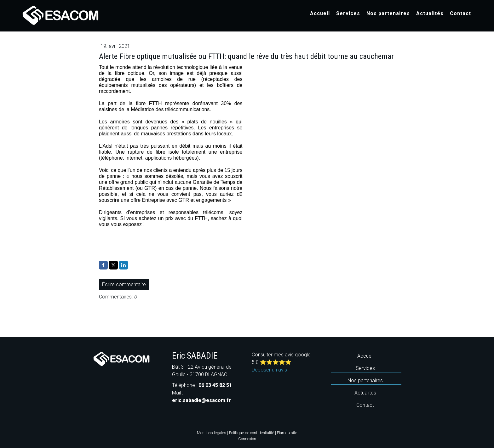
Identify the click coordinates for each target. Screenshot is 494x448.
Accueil (320, 13)
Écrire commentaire (124, 284)
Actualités (430, 13)
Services (348, 13)
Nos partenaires (388, 13)
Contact (460, 13)
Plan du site (287, 433)
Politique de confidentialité (252, 433)
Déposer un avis (269, 370)
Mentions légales (212, 433)
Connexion (247, 439)
